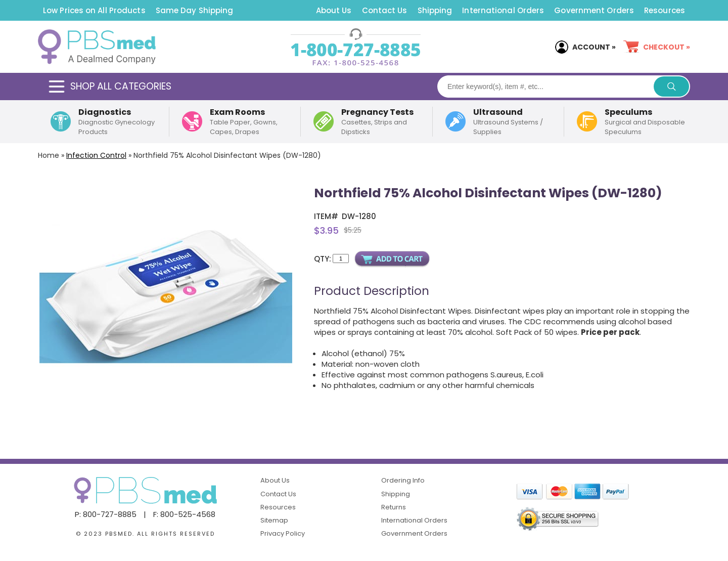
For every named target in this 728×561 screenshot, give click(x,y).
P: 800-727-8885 (106, 514)
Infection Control (96, 155)
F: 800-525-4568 (184, 514)
